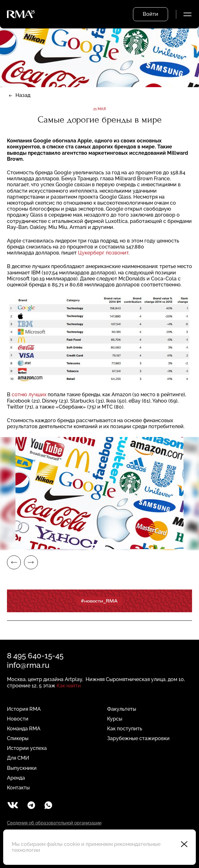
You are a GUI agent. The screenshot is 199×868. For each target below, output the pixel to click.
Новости (18, 719)
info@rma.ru (28, 665)
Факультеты (122, 709)
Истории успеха (27, 748)
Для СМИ (18, 758)
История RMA (24, 709)
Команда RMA (24, 729)
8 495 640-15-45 (35, 656)
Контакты (18, 788)
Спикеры (18, 738)
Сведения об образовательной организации (54, 823)
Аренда (16, 778)
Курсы (115, 719)
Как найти (69, 686)
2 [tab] (107, 545)
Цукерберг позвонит (103, 253)
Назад (23, 95)
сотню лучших (29, 395)
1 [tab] (92, 545)
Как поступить (125, 729)
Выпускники (22, 768)
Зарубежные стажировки (138, 738)
